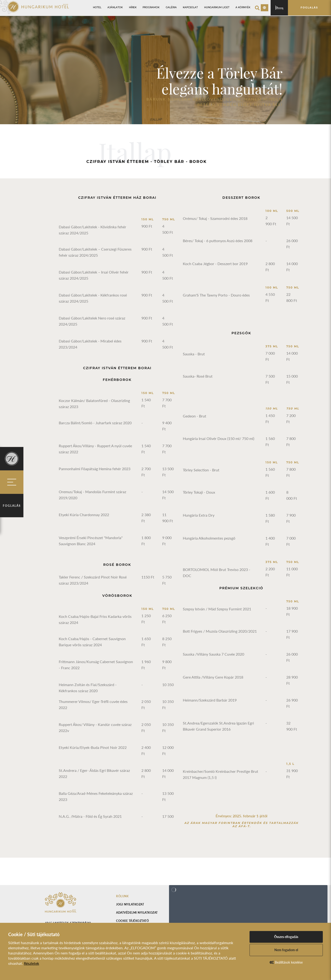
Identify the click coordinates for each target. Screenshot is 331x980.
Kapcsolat (190, 7)
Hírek (133, 7)
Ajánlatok (115, 7)
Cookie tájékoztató (132, 921)
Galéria (171, 7)
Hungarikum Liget (217, 7)
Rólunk (122, 896)
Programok (151, 7)
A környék (243, 7)
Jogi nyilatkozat (130, 904)
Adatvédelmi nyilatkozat (137, 913)
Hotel (97, 7)
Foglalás (12, 505)
